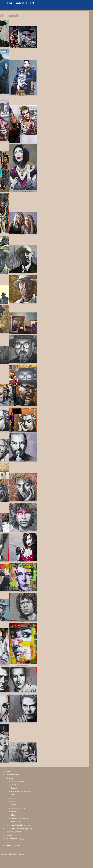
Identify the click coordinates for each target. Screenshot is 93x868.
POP (13, 795)
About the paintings (13, 832)
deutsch (4, 854)
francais (21, 854)
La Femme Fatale (18, 781)
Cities (13, 815)
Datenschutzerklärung (14, 845)
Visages (14, 802)
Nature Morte (16, 822)
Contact (9, 835)
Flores (14, 798)
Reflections (15, 812)
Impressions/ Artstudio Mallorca (18, 825)
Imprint (8, 842)
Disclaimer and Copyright (16, 839)
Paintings (9, 778)
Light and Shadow (18, 808)
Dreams (14, 805)
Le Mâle (14, 785)
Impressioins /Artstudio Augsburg (19, 829)
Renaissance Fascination (21, 818)
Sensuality (15, 788)
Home (8, 771)
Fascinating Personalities (21, 791)
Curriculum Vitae (12, 775)
